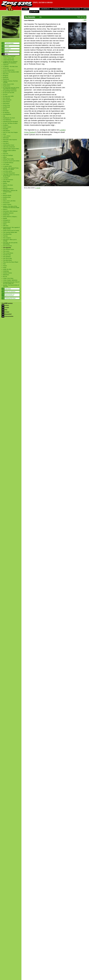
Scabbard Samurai (8, 213)
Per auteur (8, 49)
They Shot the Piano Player (11, 262)
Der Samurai (7, 98)
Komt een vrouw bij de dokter (11, 161)
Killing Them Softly (8, 159)
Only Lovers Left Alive (9, 201)
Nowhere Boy (7, 197)
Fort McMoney (7, 120)
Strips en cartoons (10, 292)
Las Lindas (6, 164)
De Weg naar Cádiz (8, 96)
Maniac (5, 183)
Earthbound (6, 107)
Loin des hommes (8, 180)
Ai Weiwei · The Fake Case (10, 67)
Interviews (8, 289)
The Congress (7, 238)
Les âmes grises (8, 171)
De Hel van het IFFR (9, 93)
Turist (5, 268)
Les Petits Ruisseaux (9, 173)
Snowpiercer (7, 220)
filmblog (35, 11)
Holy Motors (6, 131)
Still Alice (6, 226)
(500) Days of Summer (9, 56)
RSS (6, 310)
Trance (5, 266)
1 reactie (38, 188)
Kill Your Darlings (8, 155)
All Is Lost (6, 68)
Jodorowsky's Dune (9, 145)
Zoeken (7, 305)
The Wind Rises (7, 260)
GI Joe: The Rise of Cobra (10, 123)
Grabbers (6, 125)
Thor (4, 264)
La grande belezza (8, 163)
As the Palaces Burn (9, 70)
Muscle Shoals (7, 195)
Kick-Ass (6, 154)
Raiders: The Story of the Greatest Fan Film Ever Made (11, 207)
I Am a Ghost (7, 136)
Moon (5, 194)
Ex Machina (6, 113)
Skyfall (5, 218)
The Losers (6, 251)
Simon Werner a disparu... (10, 217)
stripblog (57, 9)
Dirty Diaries (7, 102)
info (40, 17)
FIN (4, 116)
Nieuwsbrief (8, 314)
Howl (5, 134)
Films (7, 54)
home (26, 9)
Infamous (6, 141)
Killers (5, 157)
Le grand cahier (7, 166)
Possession (6, 203)
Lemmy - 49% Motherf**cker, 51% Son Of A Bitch (11, 169)
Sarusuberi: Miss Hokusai (10, 211)
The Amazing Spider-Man (10, 232)
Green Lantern (7, 127)
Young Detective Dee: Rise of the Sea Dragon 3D (11, 283)
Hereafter (6, 129)
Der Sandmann (7, 100)
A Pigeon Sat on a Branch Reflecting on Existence (10, 62)
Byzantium (6, 79)
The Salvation (7, 257)
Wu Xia (5, 277)
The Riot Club (7, 255)
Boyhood (6, 77)
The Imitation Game (9, 249)
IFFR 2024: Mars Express (10, 140)
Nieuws (7, 51)
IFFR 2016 (6, 138)
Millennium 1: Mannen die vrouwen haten (10, 191)
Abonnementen (9, 316)
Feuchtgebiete (7, 114)
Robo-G (5, 209)
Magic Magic (7, 181)
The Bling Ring (7, 234)
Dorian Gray (6, 105)
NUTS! (5, 199)
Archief (7, 46)
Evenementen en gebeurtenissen (10, 295)
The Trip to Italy (7, 258)
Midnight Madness (8, 189)
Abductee (6, 65)
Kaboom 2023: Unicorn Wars (11, 149)
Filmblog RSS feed (10, 298)
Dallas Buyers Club (8, 84)
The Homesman (7, 246)
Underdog (6, 271)
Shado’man (6, 215)
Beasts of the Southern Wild (11, 72)
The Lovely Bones (8, 253)
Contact (7, 312)
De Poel (5, 94)
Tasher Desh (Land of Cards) (11, 231)
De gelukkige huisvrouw (10, 91)
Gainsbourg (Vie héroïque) (10, 122)
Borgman (6, 76)
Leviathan (6, 178)
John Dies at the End (9, 147)
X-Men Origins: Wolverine (10, 280)
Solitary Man (7, 222)
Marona (5, 187)
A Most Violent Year (9, 58)
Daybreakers (7, 86)
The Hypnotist (7, 248)
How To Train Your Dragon (10, 132)
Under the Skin (7, 269)
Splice (5, 224)
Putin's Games (7, 204)
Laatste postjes (9, 43)
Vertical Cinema (7, 273)
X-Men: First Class (8, 278)
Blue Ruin (6, 74)
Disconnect (6, 103)
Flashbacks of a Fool (9, 118)
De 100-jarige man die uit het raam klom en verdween (11, 88)
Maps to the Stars (8, 185)
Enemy (5, 109)
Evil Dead (6, 111)
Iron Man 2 (6, 143)
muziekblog (46, 9)
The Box (5, 236)
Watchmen (6, 275)
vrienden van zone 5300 (72, 9)
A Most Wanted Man (9, 60)
